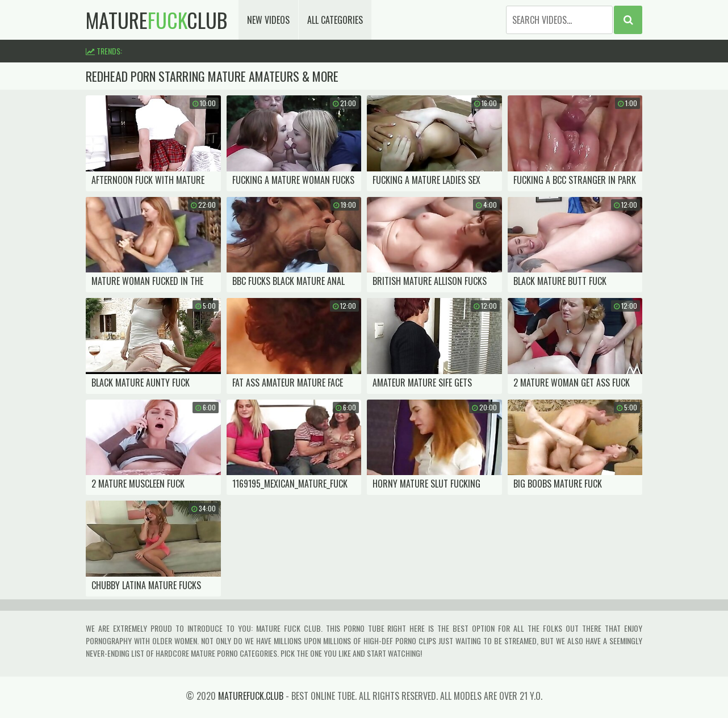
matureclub (156, 20)
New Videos (268, 20)
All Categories (335, 20)
